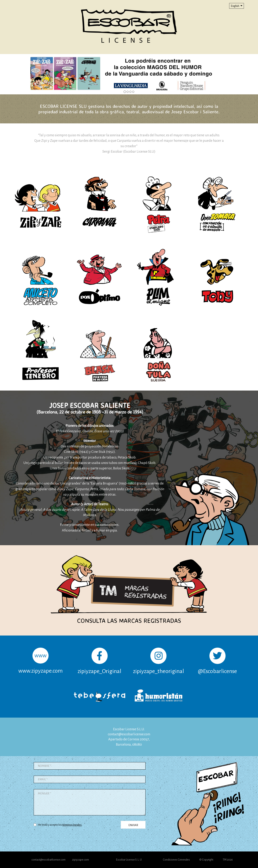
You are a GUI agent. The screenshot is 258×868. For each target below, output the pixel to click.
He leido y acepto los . (58, 825)
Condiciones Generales (176, 860)
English (237, 6)
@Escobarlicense (217, 661)
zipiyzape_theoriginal (159, 661)
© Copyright (206, 860)
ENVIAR (133, 825)
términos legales (72, 825)
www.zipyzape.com (41, 661)
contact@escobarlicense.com (129, 734)
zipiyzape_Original (99, 661)
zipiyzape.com (80, 860)
